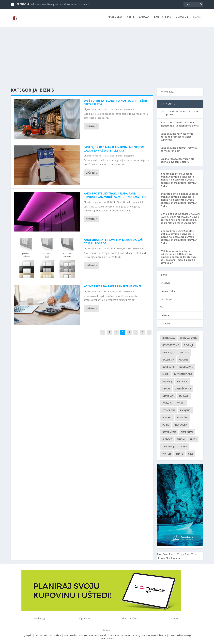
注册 (163, 248)
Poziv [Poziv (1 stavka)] (166, 422)
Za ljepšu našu (41, 632)
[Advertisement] (107, 54)
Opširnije (91, 123)
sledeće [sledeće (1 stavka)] (167, 436)
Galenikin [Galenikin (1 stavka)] (168, 357)
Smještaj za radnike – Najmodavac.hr (149, 632)
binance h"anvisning (172, 228)
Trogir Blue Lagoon (169, 555)
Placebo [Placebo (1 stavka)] (167, 415)
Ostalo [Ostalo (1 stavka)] (167, 400)
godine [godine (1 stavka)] (184, 357)
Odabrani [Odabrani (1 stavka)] (168, 393)
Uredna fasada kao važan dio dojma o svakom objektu (177, 157)
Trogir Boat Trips (187, 551)
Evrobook (114, 632)
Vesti (130, 19)
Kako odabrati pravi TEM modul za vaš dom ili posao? (113, 239)
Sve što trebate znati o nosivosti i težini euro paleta (115, 99)
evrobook (96, 106)
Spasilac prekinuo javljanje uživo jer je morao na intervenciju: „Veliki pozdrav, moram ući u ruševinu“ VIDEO (179, 177)
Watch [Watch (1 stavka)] (167, 451)
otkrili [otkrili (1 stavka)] (181, 400)
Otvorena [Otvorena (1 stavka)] (169, 407)
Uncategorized (169, 296)
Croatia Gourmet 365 (88, 632)
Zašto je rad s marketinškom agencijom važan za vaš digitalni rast (114, 146)
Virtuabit (104, 632)
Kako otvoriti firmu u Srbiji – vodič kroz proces (180, 110)
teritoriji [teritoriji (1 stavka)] (168, 444)
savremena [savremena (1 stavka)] (169, 429)
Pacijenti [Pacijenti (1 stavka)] (186, 407)
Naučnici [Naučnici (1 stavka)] (183, 378)
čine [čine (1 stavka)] (191, 451)
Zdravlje (182, 19)
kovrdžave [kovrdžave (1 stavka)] (186, 364)
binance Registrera (171, 171)
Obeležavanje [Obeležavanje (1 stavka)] (183, 386)
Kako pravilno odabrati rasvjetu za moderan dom (179, 146)
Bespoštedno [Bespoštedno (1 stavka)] (171, 342)
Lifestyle (127, 199)
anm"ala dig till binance (174, 191)
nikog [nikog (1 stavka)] (166, 386)
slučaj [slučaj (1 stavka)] (181, 436)
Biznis (197, 19)
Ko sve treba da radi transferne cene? (113, 283)
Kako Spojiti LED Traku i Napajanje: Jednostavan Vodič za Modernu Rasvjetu (115, 192)
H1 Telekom (56, 632)
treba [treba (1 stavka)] (183, 444)
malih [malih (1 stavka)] (166, 371)
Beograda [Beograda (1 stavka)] (169, 335)
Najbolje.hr (27, 632)
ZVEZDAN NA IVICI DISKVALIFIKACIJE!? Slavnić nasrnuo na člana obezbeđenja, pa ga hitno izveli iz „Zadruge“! (180, 215)
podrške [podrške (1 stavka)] (182, 415)
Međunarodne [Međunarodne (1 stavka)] (183, 371)
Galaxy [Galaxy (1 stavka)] (185, 349)
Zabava (144, 19)
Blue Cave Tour (166, 551)
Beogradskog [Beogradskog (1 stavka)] (188, 335)
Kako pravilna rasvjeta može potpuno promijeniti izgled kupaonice (177, 134)
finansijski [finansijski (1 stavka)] (169, 349)
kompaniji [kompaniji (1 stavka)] (168, 364)
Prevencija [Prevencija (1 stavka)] (181, 422)
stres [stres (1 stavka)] (193, 436)
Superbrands (70, 632)
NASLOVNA (115, 19)
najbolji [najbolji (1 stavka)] (167, 378)
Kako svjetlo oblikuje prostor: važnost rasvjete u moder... (61, 4)
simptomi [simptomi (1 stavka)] (187, 429)
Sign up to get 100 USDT (174, 211)
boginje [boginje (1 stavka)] (189, 342)
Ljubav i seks (163, 19)
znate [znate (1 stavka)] (179, 451)
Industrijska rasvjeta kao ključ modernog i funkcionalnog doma (180, 121)
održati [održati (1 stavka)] (184, 393)
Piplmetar (125, 632)
